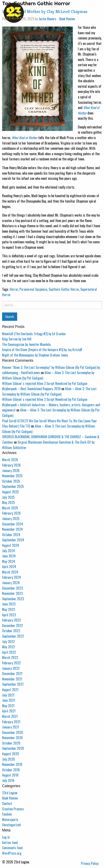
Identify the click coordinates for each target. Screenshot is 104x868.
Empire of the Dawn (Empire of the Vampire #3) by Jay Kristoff (42, 350)
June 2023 (9, 604)
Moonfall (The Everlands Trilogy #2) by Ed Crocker (34, 334)
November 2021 (12, 679)
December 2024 (13, 524)
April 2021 (9, 711)
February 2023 (11, 620)
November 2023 (12, 593)
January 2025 (11, 519)
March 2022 (10, 657)
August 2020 (11, 754)
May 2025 (8, 503)
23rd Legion (10, 793)
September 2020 (13, 748)
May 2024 (9, 561)
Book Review (67, 19)
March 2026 (10, 460)
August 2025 (10, 492)
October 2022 (11, 631)
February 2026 (11, 465)
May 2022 (8, 647)
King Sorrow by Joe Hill (17, 339)
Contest (7, 803)
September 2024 (13, 540)
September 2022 (13, 636)
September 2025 (13, 486)
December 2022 (12, 626)
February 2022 (11, 663)
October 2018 (11, 770)
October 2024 (11, 535)
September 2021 (13, 684)
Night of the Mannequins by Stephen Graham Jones (35, 355)
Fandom (7, 814)
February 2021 (11, 722)
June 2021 (9, 700)
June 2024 (9, 556)
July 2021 (8, 695)
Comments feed (12, 848)
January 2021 (11, 727)
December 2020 (13, 732)
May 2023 (8, 609)
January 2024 (11, 583)
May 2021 (8, 706)
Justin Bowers (47, 19)
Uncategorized (11, 825)
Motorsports (10, 820)
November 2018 (12, 764)
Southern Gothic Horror (64, 289)
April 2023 (9, 615)
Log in (6, 837)
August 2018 (10, 775)
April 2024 (9, 567)
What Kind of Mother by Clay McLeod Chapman (45, 12)
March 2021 (10, 716)
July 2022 (8, 642)
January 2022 (11, 668)
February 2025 (11, 513)
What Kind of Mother (25, 138)
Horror (14, 289)
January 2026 (11, 471)
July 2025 (8, 497)
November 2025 (12, 476)
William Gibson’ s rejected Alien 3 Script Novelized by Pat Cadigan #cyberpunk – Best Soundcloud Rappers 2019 (45, 386)
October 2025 (11, 481)
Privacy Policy (90, 863)
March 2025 (10, 508)
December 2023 (12, 588)
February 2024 (12, 577)
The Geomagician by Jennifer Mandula (26, 344)
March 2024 (10, 572)
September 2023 (13, 599)
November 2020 (12, 738)
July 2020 (8, 759)
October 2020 (11, 743)
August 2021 (10, 690)
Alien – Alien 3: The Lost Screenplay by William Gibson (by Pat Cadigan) (49, 391)
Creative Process (13, 809)
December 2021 (12, 674)
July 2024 (8, 551)
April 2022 (9, 652)
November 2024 (12, 529)
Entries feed (10, 843)
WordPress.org (12, 853)
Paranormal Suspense (33, 289)
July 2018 (8, 780)
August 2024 (11, 545)
